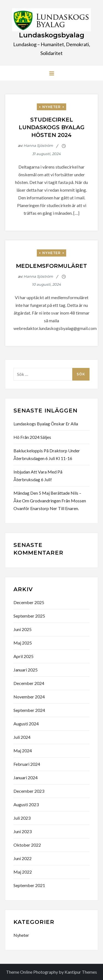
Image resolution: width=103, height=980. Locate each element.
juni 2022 (23, 858)
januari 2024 (26, 777)
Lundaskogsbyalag (52, 35)
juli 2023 (22, 818)
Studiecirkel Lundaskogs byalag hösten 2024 (52, 127)
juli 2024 (22, 737)
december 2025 (29, 602)
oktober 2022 (27, 845)
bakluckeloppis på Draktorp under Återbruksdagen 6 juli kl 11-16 (47, 454)
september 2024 (29, 710)
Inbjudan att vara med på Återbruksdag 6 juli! (38, 476)
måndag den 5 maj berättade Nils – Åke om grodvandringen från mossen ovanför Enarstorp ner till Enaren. (50, 501)
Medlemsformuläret (51, 266)
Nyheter (51, 107)
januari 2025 (26, 670)
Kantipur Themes (81, 972)
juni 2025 (23, 629)
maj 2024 (23, 751)
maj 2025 (23, 643)
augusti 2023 (26, 804)
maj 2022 (23, 872)
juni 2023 (23, 831)
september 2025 (29, 616)
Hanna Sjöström (38, 145)
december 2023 (29, 791)
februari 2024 (27, 764)
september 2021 (29, 885)
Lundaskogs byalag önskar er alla (46, 424)
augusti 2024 (26, 724)
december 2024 (29, 683)
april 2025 (23, 656)
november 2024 (29, 697)
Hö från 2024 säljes (32, 437)
